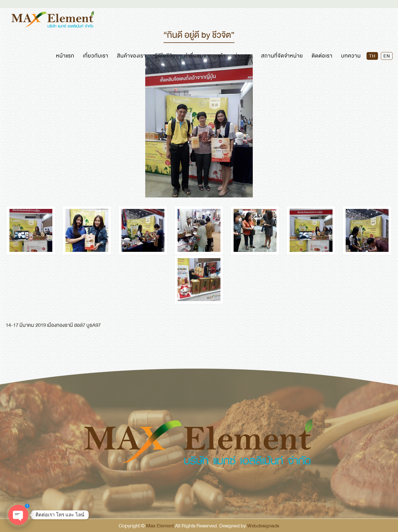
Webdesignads (263, 526)
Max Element (160, 526)
